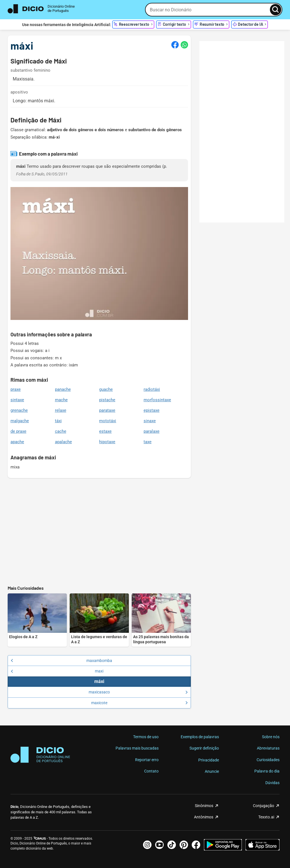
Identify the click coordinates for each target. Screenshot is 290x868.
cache (61, 431)
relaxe (61, 410)
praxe (16, 389)
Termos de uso (146, 737)
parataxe (107, 410)
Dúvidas (272, 783)
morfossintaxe (157, 400)
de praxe (18, 431)
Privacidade (209, 760)
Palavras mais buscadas (137, 748)
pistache (107, 400)
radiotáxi (152, 389)
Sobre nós (271, 737)
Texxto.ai (266, 817)
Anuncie (212, 771)
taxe (148, 442)
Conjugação (264, 806)
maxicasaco (138, 692)
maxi (57, 671)
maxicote (139, 703)
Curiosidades (268, 760)
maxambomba (61, 661)
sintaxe (17, 400)
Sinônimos (204, 806)
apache (17, 442)
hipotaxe (107, 442)
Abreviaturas (268, 748)
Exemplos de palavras (200, 737)
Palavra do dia (267, 771)
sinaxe (150, 421)
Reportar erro (147, 760)
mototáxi (108, 421)
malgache (20, 421)
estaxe (105, 431)
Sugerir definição (204, 748)
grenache (19, 410)
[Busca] (276, 10)
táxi (58, 421)
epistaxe (152, 410)
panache (63, 389)
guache (106, 389)
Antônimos (204, 817)
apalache (63, 442)
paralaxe (152, 431)
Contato (151, 771)
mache (61, 400)
